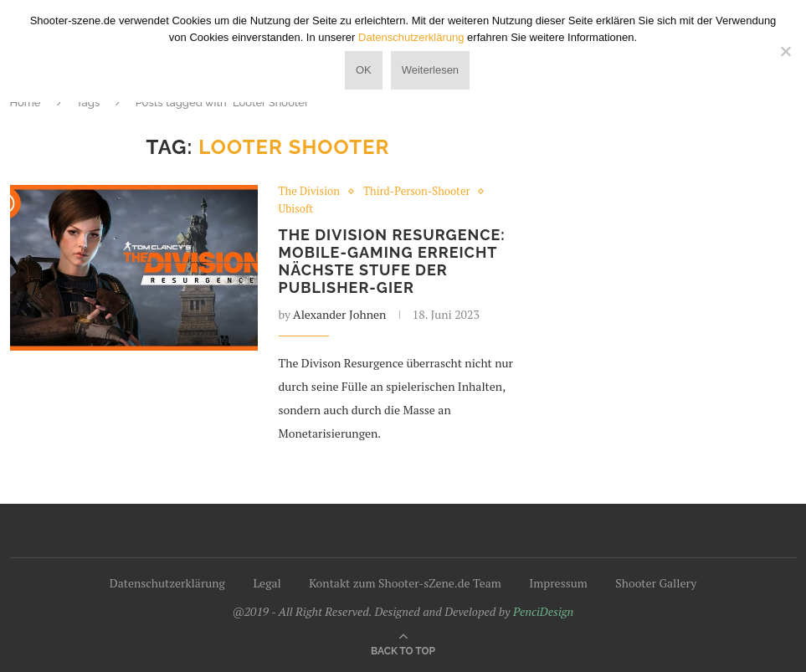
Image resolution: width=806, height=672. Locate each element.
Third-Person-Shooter (416, 192)
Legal (267, 583)
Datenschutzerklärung (167, 583)
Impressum (558, 583)
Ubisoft (296, 209)
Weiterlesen (430, 70)
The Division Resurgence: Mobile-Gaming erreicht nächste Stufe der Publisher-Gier (392, 261)
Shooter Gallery (656, 583)
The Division (309, 192)
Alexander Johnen (339, 314)
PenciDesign (543, 611)
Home (26, 103)
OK (364, 70)
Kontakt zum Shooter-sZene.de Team (405, 583)
